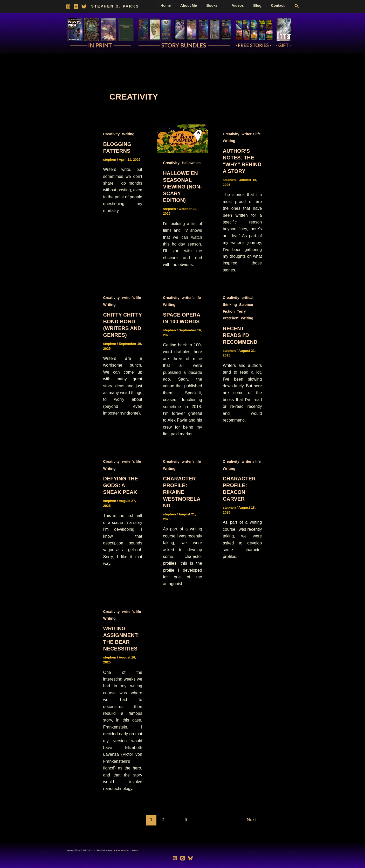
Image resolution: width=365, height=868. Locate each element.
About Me (199, 5)
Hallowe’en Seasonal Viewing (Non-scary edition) (182, 187)
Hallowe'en (191, 163)
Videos (244, 5)
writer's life (251, 134)
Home (179, 5)
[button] (228, 5)
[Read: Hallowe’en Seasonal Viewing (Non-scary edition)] (183, 139)
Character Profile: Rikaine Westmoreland (182, 492)
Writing (128, 134)
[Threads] (76, 6)
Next (254, 820)
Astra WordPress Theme (127, 850)
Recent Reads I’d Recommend (240, 335)
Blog (261, 5)
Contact (279, 5)
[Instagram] (68, 6)
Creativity (112, 134)
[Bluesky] (84, 6)
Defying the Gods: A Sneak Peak (121, 485)
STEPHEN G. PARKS (115, 6)
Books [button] (222, 5)
